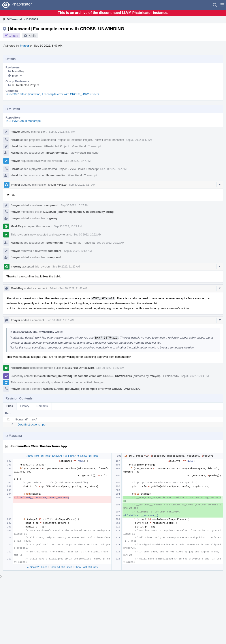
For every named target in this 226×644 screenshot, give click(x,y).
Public (32, 36)
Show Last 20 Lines (86, 567)
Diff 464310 (59, 185)
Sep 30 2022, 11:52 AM (110, 368)
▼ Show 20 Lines (87, 456)
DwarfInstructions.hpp (32, 425)
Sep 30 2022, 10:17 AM (75, 205)
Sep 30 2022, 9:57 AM (82, 185)
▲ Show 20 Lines (37, 567)
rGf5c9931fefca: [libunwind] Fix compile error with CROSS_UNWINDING (53, 94)
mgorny (17, 76)
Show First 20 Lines (38, 456)
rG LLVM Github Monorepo (24, 121)
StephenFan (55, 243)
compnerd (51, 205)
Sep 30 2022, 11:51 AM (60, 320)
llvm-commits (56, 175)
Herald (15, 140)
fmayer (25, 46)
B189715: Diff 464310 (80, 368)
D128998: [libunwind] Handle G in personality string (78, 212)
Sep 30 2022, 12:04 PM (195, 376)
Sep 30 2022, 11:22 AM (66, 267)
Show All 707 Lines (61, 567)
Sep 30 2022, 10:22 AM (68, 226)
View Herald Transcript (110, 140)
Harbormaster (20, 368)
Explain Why (171, 376)
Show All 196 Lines (63, 456)
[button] (222, 5)
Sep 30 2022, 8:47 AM (62, 132)
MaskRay (18, 71)
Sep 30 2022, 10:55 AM (78, 251)
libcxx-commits (57, 153)
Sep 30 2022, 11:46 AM (73, 288)
